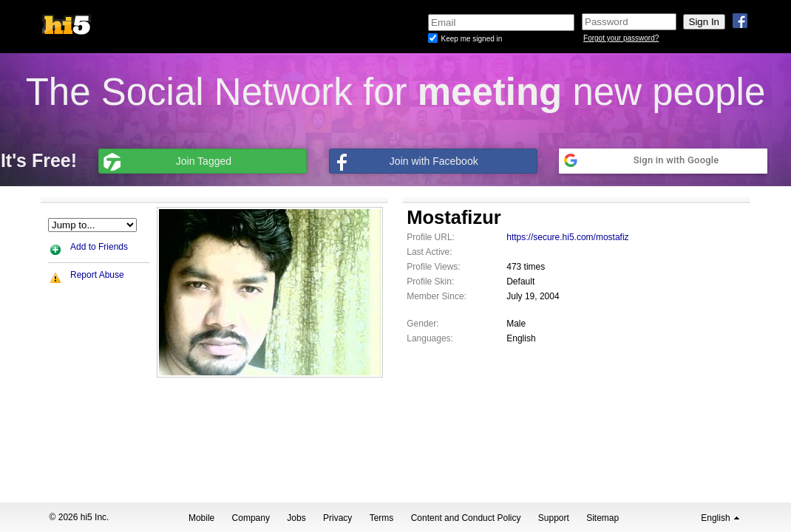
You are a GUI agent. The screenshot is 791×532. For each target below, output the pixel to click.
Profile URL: (431, 237)
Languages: (430, 338)
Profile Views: (433, 267)
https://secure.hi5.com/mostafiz (567, 237)
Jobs (296, 518)
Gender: (422, 324)
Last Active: (429, 252)
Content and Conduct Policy (466, 518)
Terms (382, 518)
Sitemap (602, 518)
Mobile (201, 518)
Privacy (337, 518)
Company (251, 518)
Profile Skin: (430, 282)
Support (554, 518)
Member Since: (437, 296)
